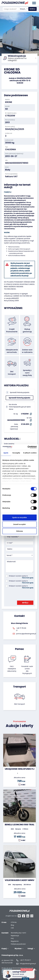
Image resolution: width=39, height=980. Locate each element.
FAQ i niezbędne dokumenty (12, 669)
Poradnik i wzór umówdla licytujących (27, 670)
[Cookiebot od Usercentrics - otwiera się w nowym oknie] (28, 447)
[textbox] (24, 9)
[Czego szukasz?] (11, 9)
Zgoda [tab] (6, 453)
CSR (12, 928)
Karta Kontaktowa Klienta (17, 256)
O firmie (14, 922)
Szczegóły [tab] (16, 453)
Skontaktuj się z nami (18, 933)
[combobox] (24, 9)
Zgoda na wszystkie (19, 517)
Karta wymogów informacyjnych (19, 249)
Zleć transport (20, 704)
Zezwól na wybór (19, 524)
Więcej (26, 978)
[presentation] (21, 594)
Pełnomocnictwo (14, 247)
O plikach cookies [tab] (30, 453)
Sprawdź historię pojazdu (19, 398)
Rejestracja (15, 936)
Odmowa (19, 531)
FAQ (12, 938)
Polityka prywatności (18, 944)
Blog (12, 925)
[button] (34, 28)
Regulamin (15, 941)
